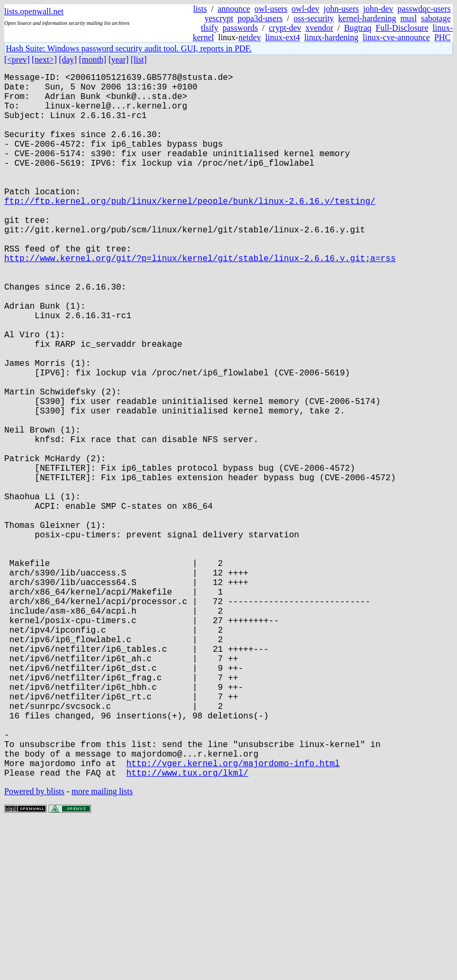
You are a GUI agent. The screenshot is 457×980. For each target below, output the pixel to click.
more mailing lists (102, 948)
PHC (442, 37)
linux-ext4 (283, 37)
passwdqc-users (424, 9)
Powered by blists (34, 948)
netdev (250, 37)
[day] (68, 60)
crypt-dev (285, 28)
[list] (139, 60)
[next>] (44, 60)
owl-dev (306, 9)
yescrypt (219, 18)
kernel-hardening (367, 18)
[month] (93, 60)
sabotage (436, 18)
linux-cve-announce (396, 37)
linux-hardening (331, 37)
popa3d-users (260, 18)
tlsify (209, 28)
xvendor (319, 28)
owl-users (271, 9)
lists (200, 9)
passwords (240, 28)
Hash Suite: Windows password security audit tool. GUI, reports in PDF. (129, 48)
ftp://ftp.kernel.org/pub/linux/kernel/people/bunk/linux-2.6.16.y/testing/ (190, 230)
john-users (341, 9)
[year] (119, 60)
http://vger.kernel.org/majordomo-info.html (233, 918)
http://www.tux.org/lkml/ (187, 929)
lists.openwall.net (34, 11)
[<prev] (17, 60)
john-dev (378, 9)
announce (234, 9)
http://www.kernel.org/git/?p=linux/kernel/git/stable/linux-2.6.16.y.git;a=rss (200, 300)
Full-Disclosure (402, 28)
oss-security (313, 18)
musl (409, 18)
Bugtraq (358, 28)
